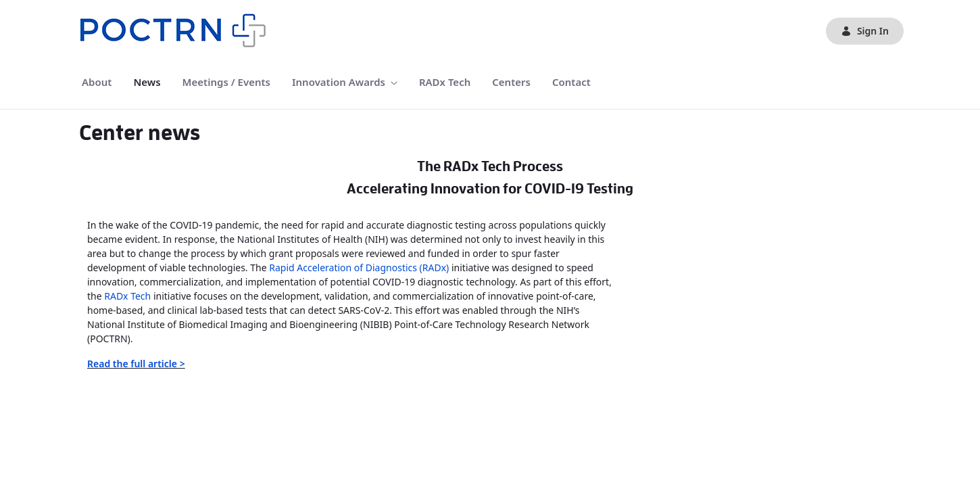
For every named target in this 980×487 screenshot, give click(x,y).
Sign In (865, 31)
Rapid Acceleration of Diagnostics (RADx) (359, 268)
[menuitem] (97, 82)
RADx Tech (127, 296)
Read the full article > (136, 364)
